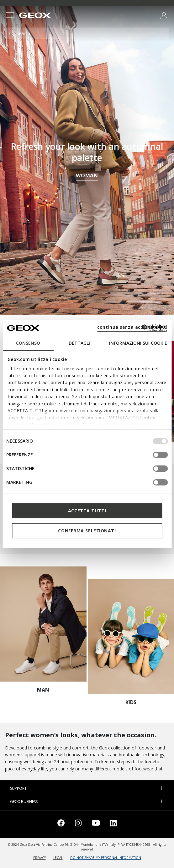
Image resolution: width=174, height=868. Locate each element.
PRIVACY (40, 858)
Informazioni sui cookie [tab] (138, 343)
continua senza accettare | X (132, 327)
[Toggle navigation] (10, 16)
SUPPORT (18, 788)
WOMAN (87, 176)
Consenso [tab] (28, 343)
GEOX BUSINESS (24, 802)
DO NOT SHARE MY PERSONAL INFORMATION (106, 858)
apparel (32, 755)
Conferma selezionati (87, 531)
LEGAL (58, 858)
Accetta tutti (87, 511)
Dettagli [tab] (79, 343)
